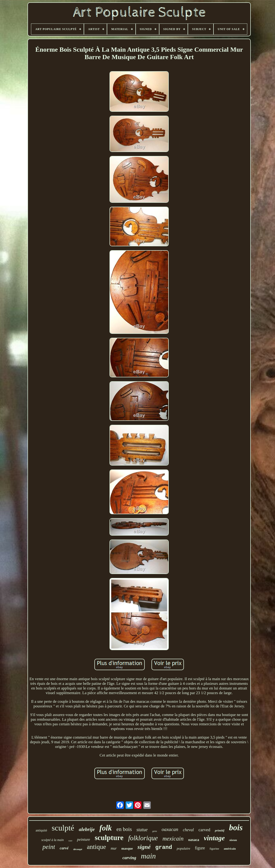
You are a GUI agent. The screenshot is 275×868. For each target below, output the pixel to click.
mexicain (173, 839)
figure (200, 848)
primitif (220, 830)
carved (205, 830)
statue (142, 830)
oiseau (233, 840)
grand (164, 847)
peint (49, 847)
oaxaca (194, 840)
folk (106, 828)
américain (230, 849)
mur (114, 848)
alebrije (87, 829)
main (148, 856)
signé (144, 847)
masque (127, 848)
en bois (124, 829)
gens (155, 831)
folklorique (143, 838)
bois (236, 828)
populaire (183, 848)
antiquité (41, 830)
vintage (214, 838)
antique (96, 847)
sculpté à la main (52, 840)
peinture (83, 839)
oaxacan (170, 829)
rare (70, 841)
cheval (188, 830)
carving (129, 858)
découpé (78, 849)
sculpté (63, 828)
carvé (64, 848)
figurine (214, 849)
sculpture (109, 838)
